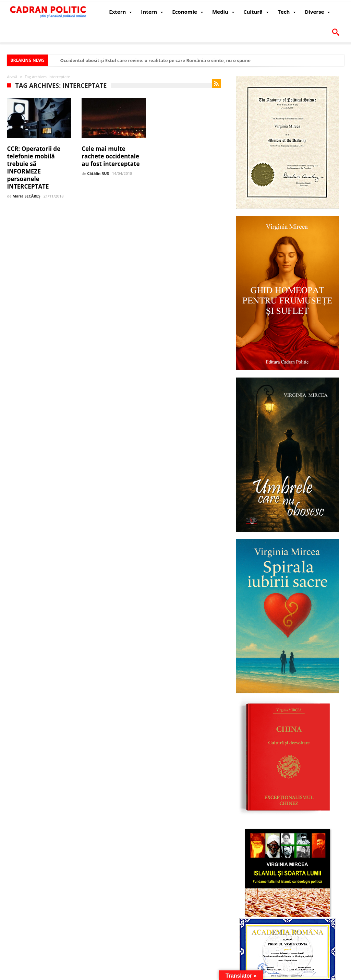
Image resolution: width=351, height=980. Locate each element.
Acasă (12, 77)
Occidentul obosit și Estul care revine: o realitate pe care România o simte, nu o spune (155, 60)
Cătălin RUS (98, 173)
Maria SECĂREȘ (27, 196)
